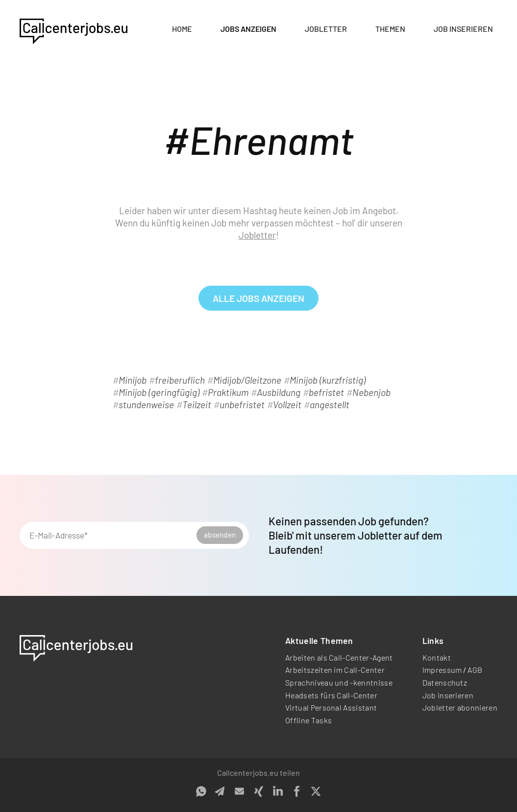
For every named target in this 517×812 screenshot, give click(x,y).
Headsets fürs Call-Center (331, 695)
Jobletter (326, 29)
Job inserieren (463, 29)
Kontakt (437, 657)
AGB (475, 670)
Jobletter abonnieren (460, 707)
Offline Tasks (308, 720)
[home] (74, 29)
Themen (390, 29)
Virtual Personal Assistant (331, 707)
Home (182, 29)
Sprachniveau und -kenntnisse (339, 682)
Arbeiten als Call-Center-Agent (339, 657)
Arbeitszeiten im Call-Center (335, 670)
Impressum (442, 670)
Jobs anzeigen (248, 29)
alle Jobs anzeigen (258, 298)
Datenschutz (445, 682)
